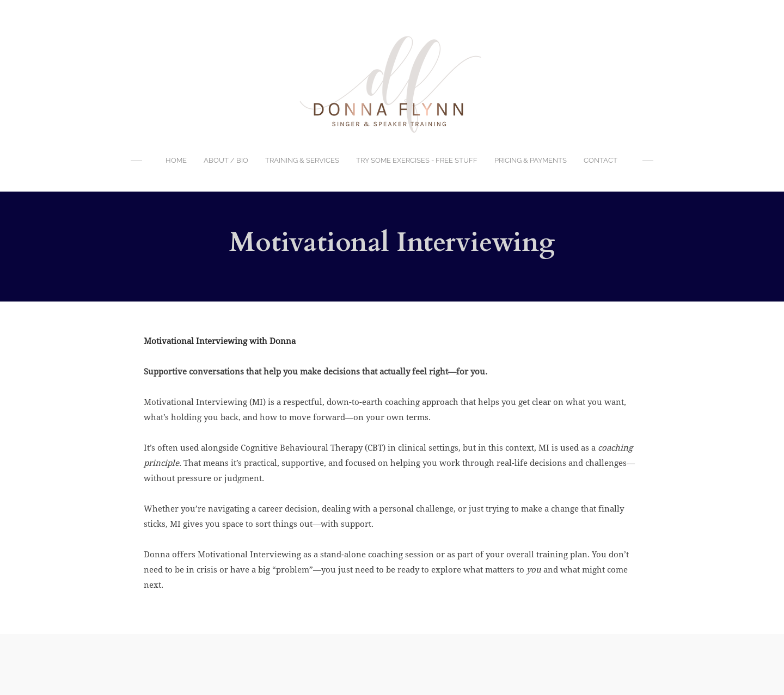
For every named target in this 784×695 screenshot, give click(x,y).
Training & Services (302, 160)
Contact (601, 160)
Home (176, 160)
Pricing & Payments (531, 160)
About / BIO (226, 160)
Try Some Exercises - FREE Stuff (417, 160)
